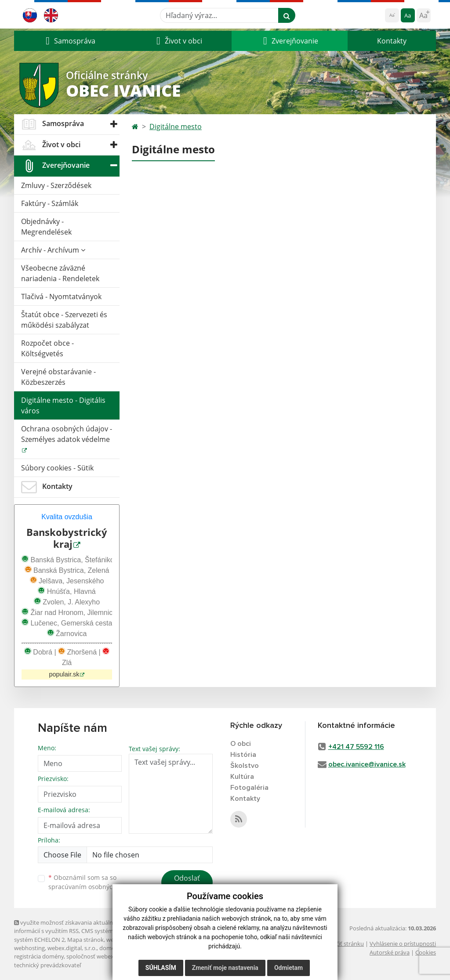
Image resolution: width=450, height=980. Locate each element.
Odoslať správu (187, 883)
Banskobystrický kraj (67, 538)
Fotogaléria (249, 788)
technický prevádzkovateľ (47, 965)
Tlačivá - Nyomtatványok (61, 297)
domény (110, 948)
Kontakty (392, 41)
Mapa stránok (85, 940)
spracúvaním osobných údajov (93, 887)
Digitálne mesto (176, 127)
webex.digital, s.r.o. (72, 948)
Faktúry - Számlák (50, 203)
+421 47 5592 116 (356, 747)
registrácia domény (39, 956)
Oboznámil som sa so (93, 882)
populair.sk (64, 674)
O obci (241, 744)
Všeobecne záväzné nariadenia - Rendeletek (60, 273)
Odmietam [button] (289, 968)
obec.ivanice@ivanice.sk (367, 764)
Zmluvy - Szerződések (56, 185)
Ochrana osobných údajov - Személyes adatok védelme (67, 434)
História (243, 755)
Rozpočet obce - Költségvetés (47, 348)
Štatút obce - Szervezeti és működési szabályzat (64, 320)
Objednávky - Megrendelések (46, 227)
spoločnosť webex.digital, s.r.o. (106, 956)
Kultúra (242, 777)
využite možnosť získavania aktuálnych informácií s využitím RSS (68, 927)
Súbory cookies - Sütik (57, 468)
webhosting (29, 948)
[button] (69, 41)
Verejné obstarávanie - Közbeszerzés (58, 377)
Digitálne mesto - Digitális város (63, 405)
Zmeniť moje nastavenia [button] (225, 968)
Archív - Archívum (53, 250)
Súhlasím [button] (161, 968)
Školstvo (245, 766)
